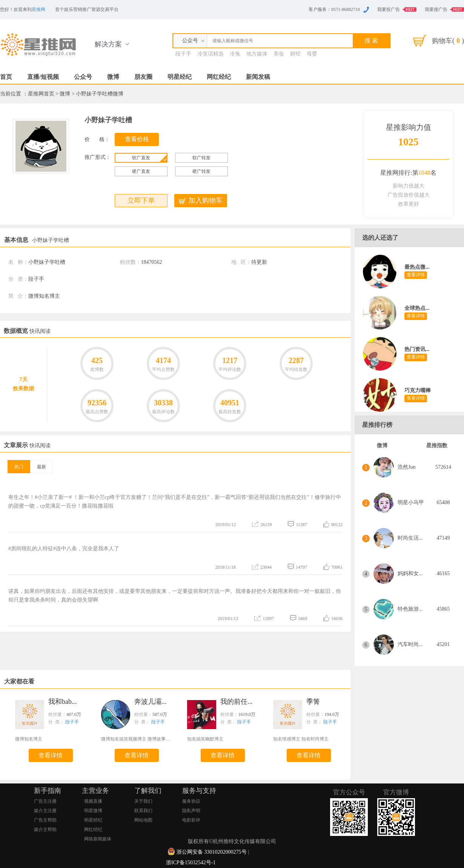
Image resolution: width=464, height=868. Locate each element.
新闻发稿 (258, 77)
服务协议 (191, 801)
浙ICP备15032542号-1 (191, 863)
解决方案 (108, 44)
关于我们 (143, 801)
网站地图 (143, 820)
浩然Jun (406, 467)
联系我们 (143, 811)
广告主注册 (45, 801)
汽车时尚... (410, 644)
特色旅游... (410, 609)
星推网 (38, 9)
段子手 (183, 54)
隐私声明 (191, 811)
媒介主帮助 (45, 830)
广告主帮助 (45, 820)
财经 (295, 54)
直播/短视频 (43, 77)
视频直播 (93, 801)
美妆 (279, 54)
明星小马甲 (411, 502)
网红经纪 (219, 77)
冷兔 (235, 54)
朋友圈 (143, 77)
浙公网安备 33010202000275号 (212, 852)
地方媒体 (257, 54)
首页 (6, 77)
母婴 (312, 54)
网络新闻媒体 (98, 839)
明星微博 (93, 811)
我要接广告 (436, 9)
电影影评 (191, 820)
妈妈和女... (410, 573)
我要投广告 (389, 9)
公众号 (83, 77)
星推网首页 (41, 94)
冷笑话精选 (210, 54)
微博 (113, 77)
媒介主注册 (45, 811)
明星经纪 (180, 77)
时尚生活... (410, 538)
